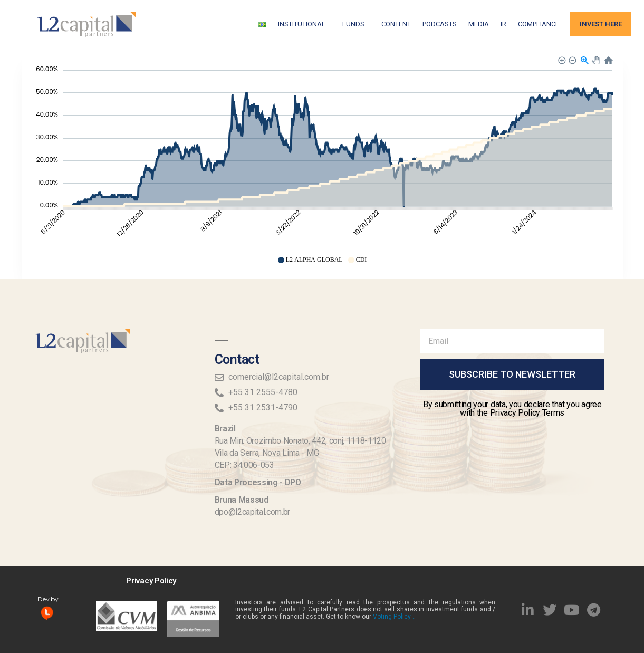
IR (503, 24)
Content (396, 24)
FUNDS (356, 24)
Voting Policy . (393, 617)
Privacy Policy (151, 581)
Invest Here (601, 24)
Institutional (304, 24)
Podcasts (440, 24)
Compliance (539, 24)
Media (479, 24)
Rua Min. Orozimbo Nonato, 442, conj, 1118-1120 (300, 441)
